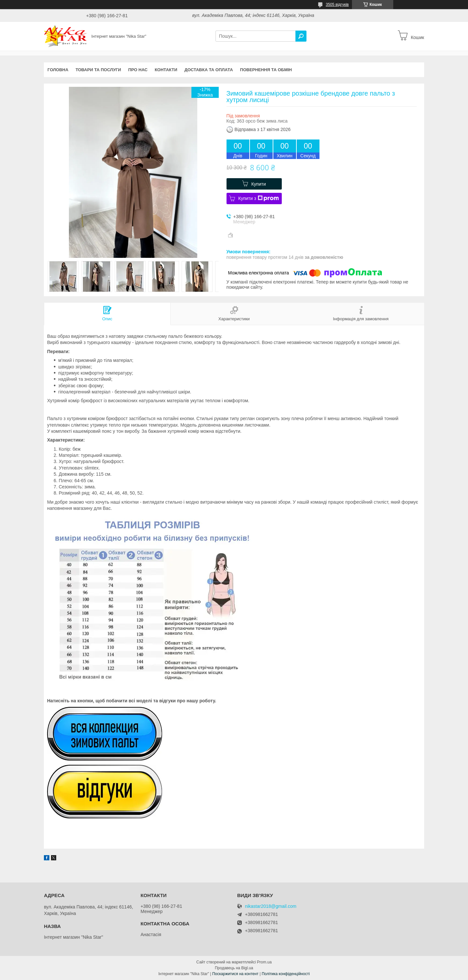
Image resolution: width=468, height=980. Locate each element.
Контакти (166, 70)
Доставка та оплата (208, 70)
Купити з (259, 198)
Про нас (138, 70)
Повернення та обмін (266, 70)
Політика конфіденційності (286, 974)
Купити (259, 184)
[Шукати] (301, 36)
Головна (58, 70)
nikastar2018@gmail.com (271, 906)
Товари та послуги (98, 70)
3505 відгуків (337, 5)
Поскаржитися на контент (235, 974)
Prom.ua (264, 962)
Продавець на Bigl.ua (234, 968)
